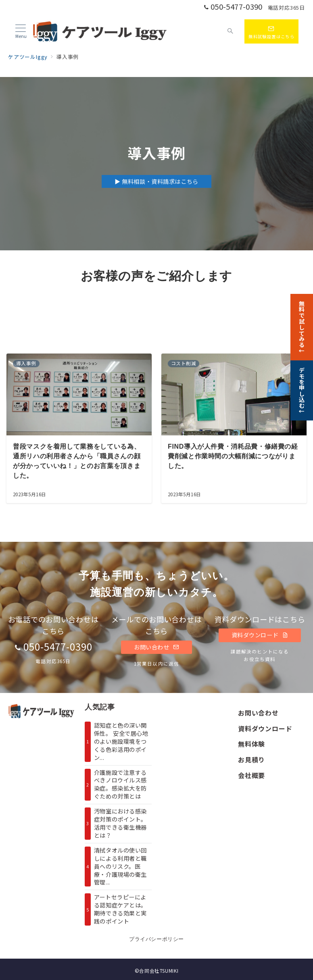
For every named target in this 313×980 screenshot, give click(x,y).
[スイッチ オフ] (231, 31)
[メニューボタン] (21, 32)
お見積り (251, 759)
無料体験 (251, 744)
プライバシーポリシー (156, 939)
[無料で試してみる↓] (302, 326)
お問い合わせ (156, 647)
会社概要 (251, 775)
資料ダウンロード (260, 635)
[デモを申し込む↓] (302, 390)
